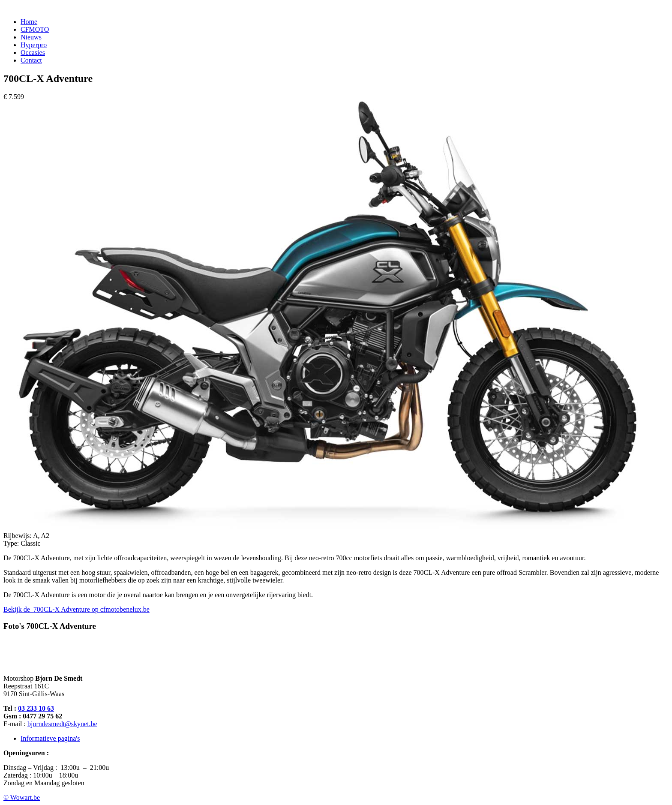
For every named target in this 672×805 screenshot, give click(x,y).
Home (29, 22)
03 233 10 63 (36, 708)
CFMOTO (35, 29)
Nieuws (31, 37)
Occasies (33, 53)
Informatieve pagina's (50, 738)
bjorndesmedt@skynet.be (62, 724)
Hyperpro (34, 45)
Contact (31, 60)
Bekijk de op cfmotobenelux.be (76, 609)
